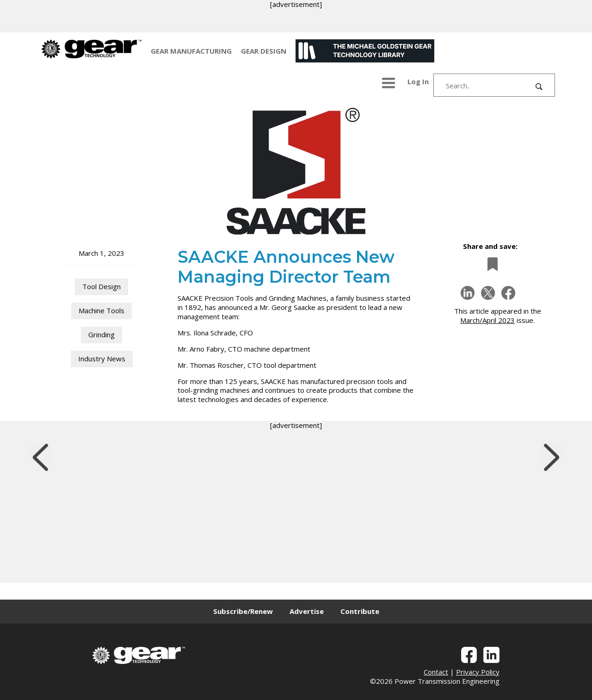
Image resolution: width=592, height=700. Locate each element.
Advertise (307, 611)
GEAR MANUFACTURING (191, 51)
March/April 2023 (487, 320)
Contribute (360, 611)
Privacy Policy (478, 672)
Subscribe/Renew (243, 611)
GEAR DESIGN (264, 51)
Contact (436, 672)
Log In (418, 81)
